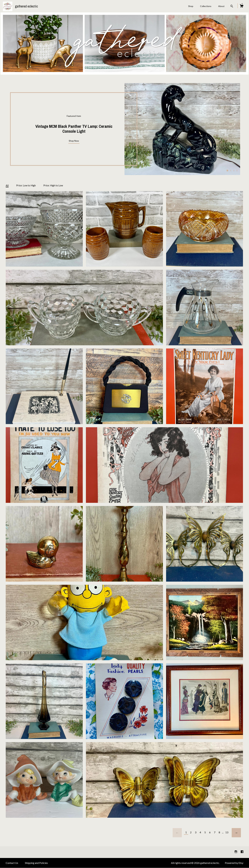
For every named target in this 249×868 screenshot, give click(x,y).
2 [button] (231, 171)
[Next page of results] (236, 833)
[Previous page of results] (177, 833)
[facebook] (242, 852)
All (7, 185)
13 (227, 832)
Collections (206, 6)
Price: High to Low (53, 185)
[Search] (232, 7)
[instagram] (236, 852)
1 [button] (227, 171)
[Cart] (242, 6)
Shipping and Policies (36, 863)
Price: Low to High (26, 185)
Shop (191, 6)
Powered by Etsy (234, 863)
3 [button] (234, 171)
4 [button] (237, 171)
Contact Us (12, 863)
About (221, 6)
